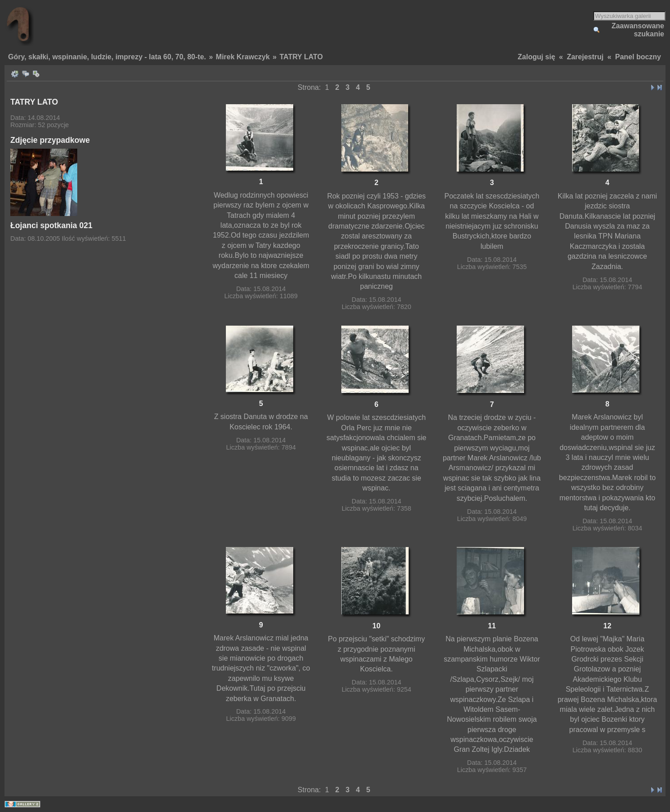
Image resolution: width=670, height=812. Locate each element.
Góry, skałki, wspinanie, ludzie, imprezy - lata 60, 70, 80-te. (107, 57)
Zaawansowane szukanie (638, 30)
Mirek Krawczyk (243, 57)
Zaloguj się (537, 57)
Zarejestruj (585, 57)
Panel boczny (638, 57)
